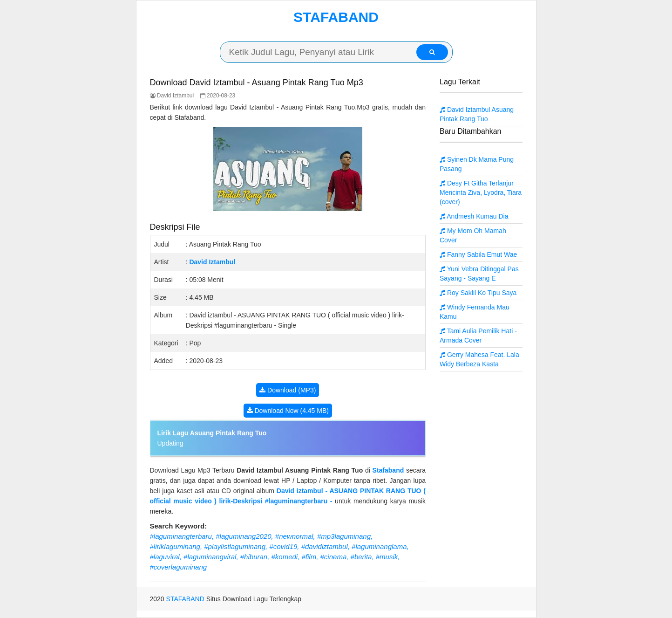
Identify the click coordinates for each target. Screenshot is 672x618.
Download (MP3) (288, 390)
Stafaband (388, 470)
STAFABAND (336, 17)
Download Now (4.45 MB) (288, 411)
